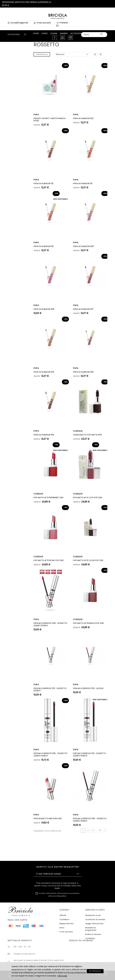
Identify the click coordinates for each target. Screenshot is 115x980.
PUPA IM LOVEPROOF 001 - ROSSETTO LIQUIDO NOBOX (90, 755)
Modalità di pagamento (91, 929)
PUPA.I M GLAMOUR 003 (44, 372)
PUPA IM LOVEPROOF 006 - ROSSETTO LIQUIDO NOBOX (50, 755)
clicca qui (62, 976)
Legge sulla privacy (94, 923)
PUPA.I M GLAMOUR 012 (43, 183)
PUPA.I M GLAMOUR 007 (83, 309)
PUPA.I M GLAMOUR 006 (83, 372)
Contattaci (64, 919)
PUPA (36, 115)
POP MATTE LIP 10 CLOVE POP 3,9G (88, 560)
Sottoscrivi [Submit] (77, 874)
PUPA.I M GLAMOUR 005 (44, 435)
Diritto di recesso (93, 934)
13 (100, 830)
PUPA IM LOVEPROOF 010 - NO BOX (88, 688)
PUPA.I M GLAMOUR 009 (83, 246)
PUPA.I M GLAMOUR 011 (83, 183)
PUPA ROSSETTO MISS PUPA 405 (48, 818)
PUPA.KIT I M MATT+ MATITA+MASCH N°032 (50, 120)
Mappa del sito (67, 923)
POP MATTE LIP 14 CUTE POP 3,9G (88, 498)
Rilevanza (60, 54)
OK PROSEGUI (95, 971)
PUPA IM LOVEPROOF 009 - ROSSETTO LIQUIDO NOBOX (50, 624)
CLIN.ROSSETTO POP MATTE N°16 (87, 435)
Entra (62, 928)
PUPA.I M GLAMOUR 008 (44, 309)
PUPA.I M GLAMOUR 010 (44, 246)
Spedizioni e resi (93, 915)
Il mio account (66, 932)
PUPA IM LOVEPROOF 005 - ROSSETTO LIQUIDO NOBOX (90, 820)
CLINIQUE (78, 431)
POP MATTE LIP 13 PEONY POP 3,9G (49, 560)
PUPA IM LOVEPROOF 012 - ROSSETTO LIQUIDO (50, 689)
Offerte (63, 915)
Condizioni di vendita (95, 919)
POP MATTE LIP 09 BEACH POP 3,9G (88, 623)
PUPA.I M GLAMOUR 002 (83, 118)
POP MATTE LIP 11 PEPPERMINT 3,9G (49, 498)
